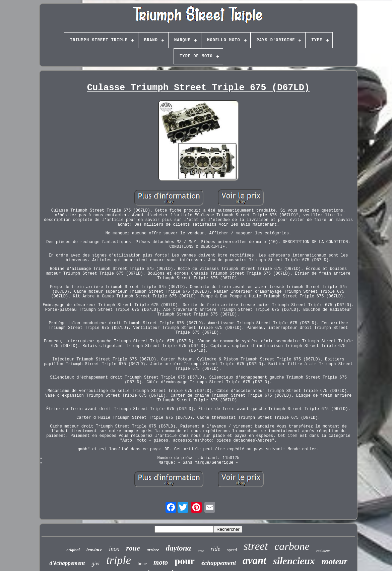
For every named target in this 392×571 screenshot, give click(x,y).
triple (119, 560)
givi (95, 563)
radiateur (323, 551)
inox (114, 549)
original (73, 550)
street (256, 546)
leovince (94, 550)
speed (232, 550)
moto (161, 562)
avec (201, 551)
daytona (178, 548)
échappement (219, 563)
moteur (335, 561)
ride (215, 549)
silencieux (294, 561)
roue (133, 548)
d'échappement (67, 563)
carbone (292, 546)
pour (185, 561)
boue (142, 564)
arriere (153, 550)
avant (254, 560)
